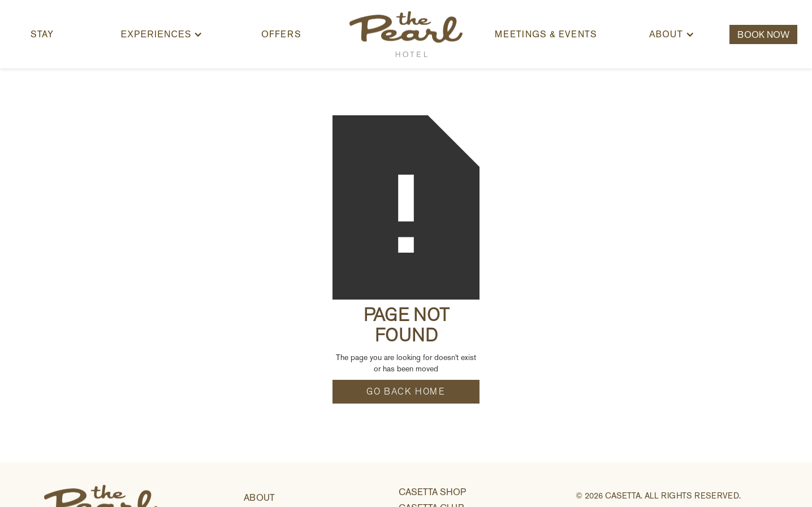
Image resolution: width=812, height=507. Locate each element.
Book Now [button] (763, 35)
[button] (162, 34)
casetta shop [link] (432, 492)
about (259, 498)
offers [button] (281, 34)
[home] (406, 34)
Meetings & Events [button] (546, 34)
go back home (406, 392)
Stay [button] (42, 34)
